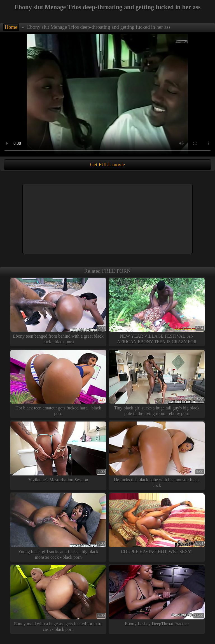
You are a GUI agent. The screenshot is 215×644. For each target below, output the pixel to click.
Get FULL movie (107, 165)
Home (11, 27)
